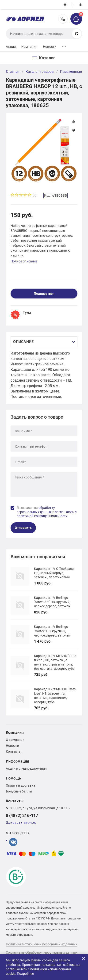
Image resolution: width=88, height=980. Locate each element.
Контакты (14, 751)
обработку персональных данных (36, 510)
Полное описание (24, 261)
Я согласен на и (47, 512)
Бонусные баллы (19, 791)
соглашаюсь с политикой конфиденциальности (47, 514)
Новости (50, 47)
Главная (13, 72)
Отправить (23, 528)
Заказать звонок (21, 823)
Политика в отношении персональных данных (42, 944)
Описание (23, 342)
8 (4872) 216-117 (63, 19)
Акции (11, 47)
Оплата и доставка (21, 785)
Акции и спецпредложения (26, 768)
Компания (29, 47)
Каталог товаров (40, 72)
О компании (15, 740)
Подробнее (25, 974)
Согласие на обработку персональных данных (42, 952)
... (64, 46)
